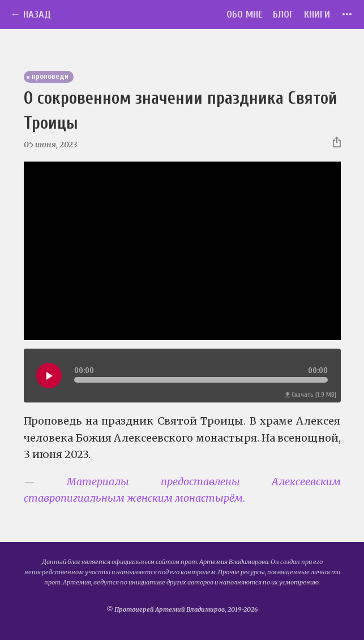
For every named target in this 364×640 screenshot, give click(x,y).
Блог (283, 14)
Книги (317, 14)
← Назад (31, 14)
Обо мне (245, 14)
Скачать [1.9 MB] (311, 395)
